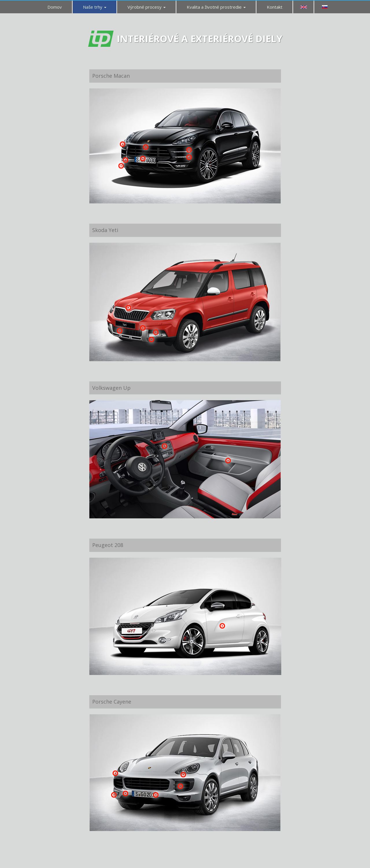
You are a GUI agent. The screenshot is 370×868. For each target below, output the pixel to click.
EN (304, 7)
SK (325, 7)
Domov (55, 7)
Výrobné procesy (147, 7)
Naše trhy (95, 7)
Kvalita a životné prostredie (216, 7)
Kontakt (275, 7)
